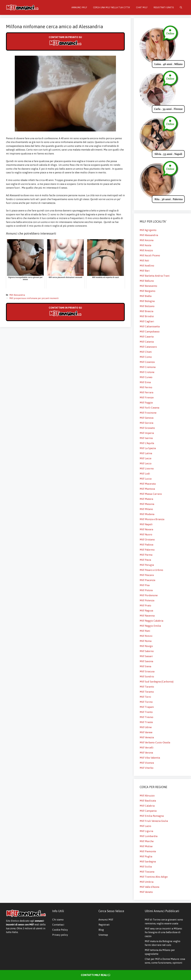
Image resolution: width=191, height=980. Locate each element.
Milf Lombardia (149, 836)
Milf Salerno (147, 651)
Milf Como (146, 357)
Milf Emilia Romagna (152, 816)
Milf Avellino (147, 266)
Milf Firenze (147, 397)
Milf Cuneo (146, 377)
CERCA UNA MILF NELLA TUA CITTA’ (112, 7)
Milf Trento (146, 712)
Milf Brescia (146, 311)
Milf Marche (147, 841)
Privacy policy (60, 935)
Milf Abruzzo (147, 796)
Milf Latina (146, 453)
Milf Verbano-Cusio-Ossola (155, 742)
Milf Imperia (147, 433)
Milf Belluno (147, 281)
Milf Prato (145, 605)
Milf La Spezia (148, 448)
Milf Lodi (145, 474)
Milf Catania (147, 342)
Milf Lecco (146, 463)
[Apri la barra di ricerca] (181, 7)
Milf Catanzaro (148, 347)
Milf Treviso (146, 717)
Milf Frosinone (148, 413)
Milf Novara (146, 529)
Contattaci (58, 925)
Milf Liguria (146, 831)
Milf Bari (145, 271)
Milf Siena (145, 666)
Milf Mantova (147, 489)
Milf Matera (146, 499)
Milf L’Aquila (147, 443)
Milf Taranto (147, 687)
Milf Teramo (147, 692)
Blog (101, 930)
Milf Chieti (146, 352)
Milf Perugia (147, 565)
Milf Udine (146, 727)
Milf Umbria (147, 882)
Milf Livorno (147, 469)
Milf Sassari (146, 656)
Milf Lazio (145, 826)
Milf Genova (147, 418)
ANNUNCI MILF (79, 7)
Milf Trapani (147, 707)
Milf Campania (148, 811)
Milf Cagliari (147, 321)
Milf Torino (146, 702)
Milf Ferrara (146, 392)
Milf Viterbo (147, 768)
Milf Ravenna (147, 616)
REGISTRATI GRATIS (164, 7)
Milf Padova (146, 545)
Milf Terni (145, 697)
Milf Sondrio (147, 677)
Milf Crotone (147, 372)
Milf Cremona (148, 367)
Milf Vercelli (147, 748)
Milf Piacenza (147, 580)
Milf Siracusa (147, 671)
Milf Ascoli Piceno (150, 255)
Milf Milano (146, 509)
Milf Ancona (147, 240)
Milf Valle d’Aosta (149, 887)
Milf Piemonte (148, 851)
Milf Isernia (146, 438)
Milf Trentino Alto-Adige (154, 877)
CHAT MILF (142, 7)
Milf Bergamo (148, 291)
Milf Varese (146, 732)
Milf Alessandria (17, 295)
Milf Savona (146, 661)
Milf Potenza (147, 600)
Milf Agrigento (148, 230)
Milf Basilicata (148, 801)
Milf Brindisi (147, 316)
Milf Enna (145, 382)
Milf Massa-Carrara (151, 494)
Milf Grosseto (147, 428)
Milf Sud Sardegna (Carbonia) (157, 682)
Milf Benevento (148, 286)
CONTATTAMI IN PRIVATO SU (65, 41)
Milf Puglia (146, 856)
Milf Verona (146, 753)
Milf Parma (146, 555)
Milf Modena (147, 514)
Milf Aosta (145, 245)
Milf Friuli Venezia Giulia (154, 821)
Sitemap (103, 935)
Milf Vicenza (147, 763)
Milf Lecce (145, 458)
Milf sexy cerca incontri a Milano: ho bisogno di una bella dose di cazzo (163, 932)
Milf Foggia (146, 403)
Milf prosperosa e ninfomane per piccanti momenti (34, 298)
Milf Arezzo (146, 250)
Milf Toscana (147, 872)
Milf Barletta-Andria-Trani (155, 276)
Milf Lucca (146, 479)
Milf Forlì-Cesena (149, 408)
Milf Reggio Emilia (150, 626)
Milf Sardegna (148, 862)
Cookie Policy (60, 930)
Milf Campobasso (150, 332)
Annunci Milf (106, 920)
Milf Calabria (147, 806)
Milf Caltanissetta (150, 326)
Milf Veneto (146, 892)
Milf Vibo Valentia (150, 758)
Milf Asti (144, 261)
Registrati (104, 925)
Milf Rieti (145, 631)
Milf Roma (146, 641)
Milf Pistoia (146, 590)
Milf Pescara (147, 575)
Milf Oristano (147, 540)
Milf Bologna (147, 301)
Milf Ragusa (146, 611)
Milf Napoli (146, 524)
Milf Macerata (148, 484)
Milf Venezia (147, 737)
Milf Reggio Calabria (151, 621)
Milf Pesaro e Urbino (151, 570)
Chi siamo (58, 920)
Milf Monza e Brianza (152, 519)
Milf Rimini (146, 636)
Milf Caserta (147, 337)
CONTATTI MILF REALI (96, 975)
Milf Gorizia (146, 423)
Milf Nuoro (146, 534)
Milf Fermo (146, 387)
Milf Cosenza (147, 362)
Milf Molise (146, 846)
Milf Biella (146, 296)
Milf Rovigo (146, 646)
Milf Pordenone (149, 595)
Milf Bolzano (147, 306)
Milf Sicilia (146, 867)
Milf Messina (147, 504)
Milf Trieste (146, 722)
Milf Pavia (145, 560)
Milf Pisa (145, 585)
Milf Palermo (147, 550)
